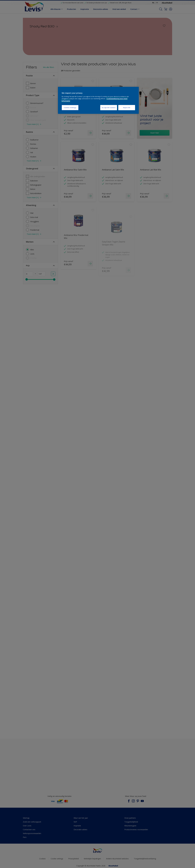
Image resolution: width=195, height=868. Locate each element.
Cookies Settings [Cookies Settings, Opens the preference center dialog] (70, 108)
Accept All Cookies (109, 108)
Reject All (127, 108)
